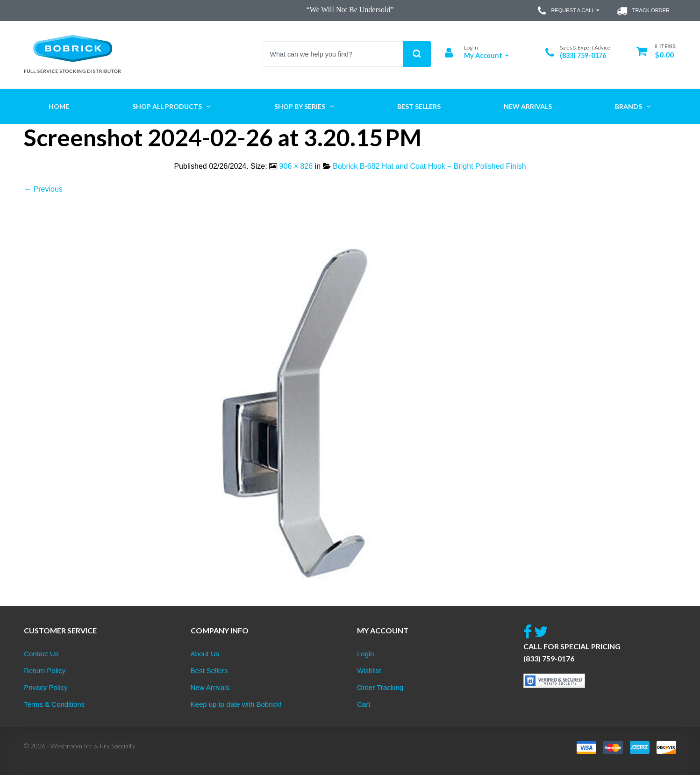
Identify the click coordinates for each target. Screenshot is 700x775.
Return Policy (45, 671)
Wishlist (369, 671)
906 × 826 (296, 166)
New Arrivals (210, 687)
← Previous (43, 189)
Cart (364, 704)
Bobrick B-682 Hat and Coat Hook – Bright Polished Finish (429, 166)
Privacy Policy (46, 687)
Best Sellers (209, 671)
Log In (471, 47)
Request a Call (569, 11)
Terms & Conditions (54, 704)
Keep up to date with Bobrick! (236, 704)
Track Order (643, 11)
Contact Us (41, 654)
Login (366, 654)
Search (417, 54)
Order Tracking (380, 687)
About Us (205, 654)
